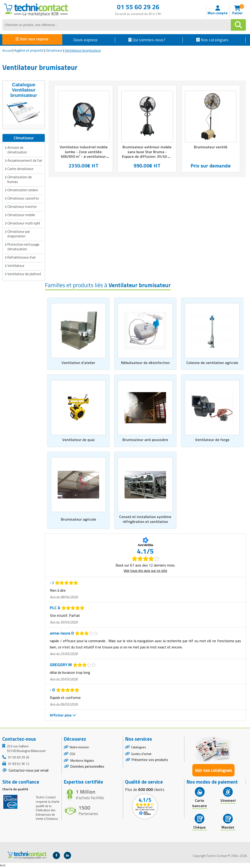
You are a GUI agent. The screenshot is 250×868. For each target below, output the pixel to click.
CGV (72, 754)
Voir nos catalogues (213, 771)
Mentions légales (82, 761)
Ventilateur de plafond (24, 273)
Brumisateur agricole (79, 519)
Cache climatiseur (20, 168)
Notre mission (79, 747)
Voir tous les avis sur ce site (145, 571)
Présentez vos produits (150, 760)
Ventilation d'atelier (78, 362)
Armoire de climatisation (17, 149)
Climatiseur (54, 50)
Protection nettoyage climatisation (23, 246)
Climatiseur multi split (24, 222)
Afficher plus (63, 716)
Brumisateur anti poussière (145, 440)
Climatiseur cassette (23, 198)
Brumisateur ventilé (211, 147)
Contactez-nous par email (28, 771)
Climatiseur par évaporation (19, 233)
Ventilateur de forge (212, 440)
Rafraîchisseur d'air (22, 257)
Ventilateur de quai (79, 440)
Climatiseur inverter (22, 206)
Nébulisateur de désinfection (145, 362)
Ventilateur (16, 265)
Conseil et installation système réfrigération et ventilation (145, 519)
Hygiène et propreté (29, 50)
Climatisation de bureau (20, 179)
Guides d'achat (141, 754)
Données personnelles (87, 767)
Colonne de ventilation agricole (212, 362)
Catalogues (138, 747)
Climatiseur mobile (21, 214)
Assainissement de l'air (25, 160)
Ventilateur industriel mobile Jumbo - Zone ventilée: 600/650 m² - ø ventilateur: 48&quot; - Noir (84, 155)
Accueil (7, 50)
